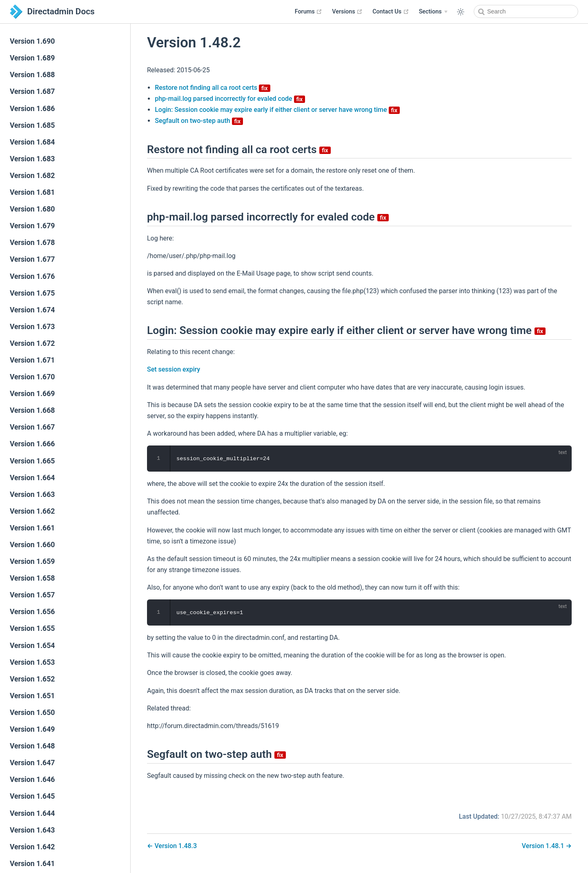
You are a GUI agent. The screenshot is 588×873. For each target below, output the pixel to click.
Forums (309, 11)
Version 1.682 (32, 176)
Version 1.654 (32, 646)
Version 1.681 (32, 192)
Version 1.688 (32, 75)
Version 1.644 (32, 813)
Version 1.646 (32, 779)
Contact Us (391, 11)
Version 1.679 (32, 226)
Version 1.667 (32, 427)
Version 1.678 (32, 243)
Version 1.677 (32, 259)
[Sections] (433, 12)
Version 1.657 (32, 595)
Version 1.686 (32, 109)
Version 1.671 (32, 360)
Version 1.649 (32, 729)
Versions (347, 11)
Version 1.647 (32, 763)
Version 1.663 (32, 494)
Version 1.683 (32, 159)
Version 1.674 (32, 310)
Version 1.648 (32, 746)
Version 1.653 (32, 662)
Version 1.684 (32, 142)
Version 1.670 (32, 377)
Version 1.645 (32, 796)
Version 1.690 (32, 41)
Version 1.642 (32, 847)
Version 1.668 (32, 410)
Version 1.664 (32, 478)
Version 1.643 (32, 830)
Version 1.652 (32, 679)
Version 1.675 (32, 293)
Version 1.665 (32, 461)
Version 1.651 (32, 696)
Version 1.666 (32, 444)
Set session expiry (174, 369)
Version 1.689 (32, 58)
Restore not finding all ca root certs (212, 88)
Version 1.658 (32, 578)
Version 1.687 (32, 91)
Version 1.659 (32, 561)
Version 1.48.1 (544, 846)
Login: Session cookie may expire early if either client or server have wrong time (277, 110)
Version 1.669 (32, 394)
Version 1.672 (32, 343)
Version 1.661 (32, 528)
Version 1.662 (32, 511)
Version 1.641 (32, 864)
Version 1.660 (32, 545)
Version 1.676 (32, 276)
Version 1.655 (32, 628)
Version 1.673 (32, 327)
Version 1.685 (32, 125)
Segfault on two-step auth (199, 121)
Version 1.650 (32, 713)
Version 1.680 (32, 209)
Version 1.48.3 (175, 846)
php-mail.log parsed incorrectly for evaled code (230, 99)
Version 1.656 (32, 612)
